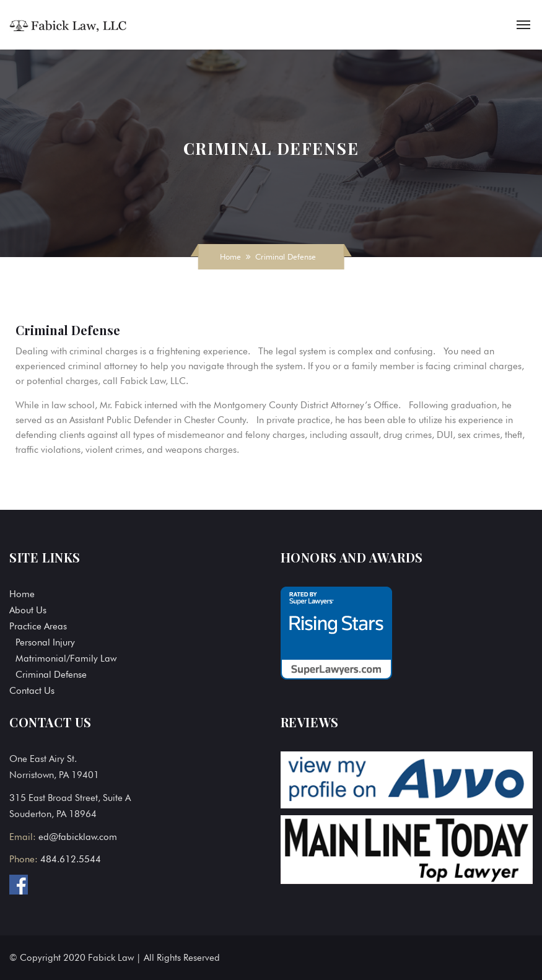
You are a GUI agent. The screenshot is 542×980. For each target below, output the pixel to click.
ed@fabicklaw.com (78, 837)
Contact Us (32, 691)
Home (230, 256)
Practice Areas (38, 626)
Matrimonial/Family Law (66, 658)
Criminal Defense (51, 675)
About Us (28, 610)
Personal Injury (45, 642)
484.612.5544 (71, 859)
